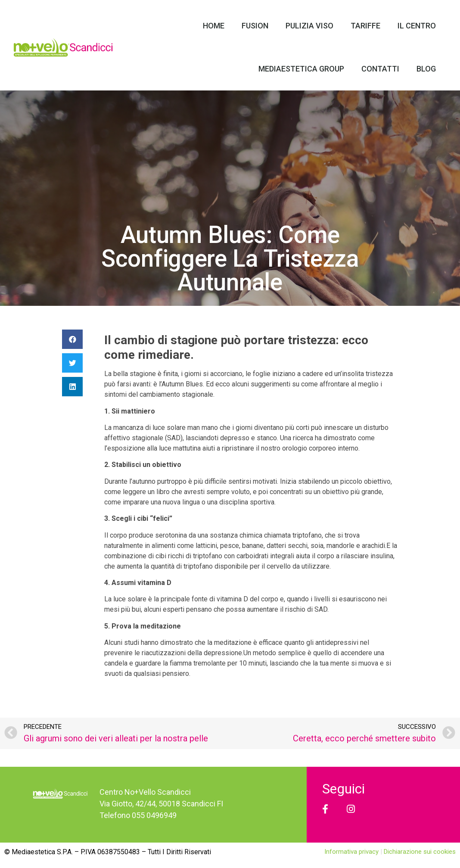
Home (214, 26)
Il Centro (417, 26)
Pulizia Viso (309, 26)
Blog (426, 69)
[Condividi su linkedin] (72, 387)
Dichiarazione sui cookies (420, 852)
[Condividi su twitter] (72, 363)
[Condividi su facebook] (72, 339)
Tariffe (365, 26)
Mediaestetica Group (301, 69)
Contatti (380, 69)
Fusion (255, 26)
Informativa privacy (352, 852)
